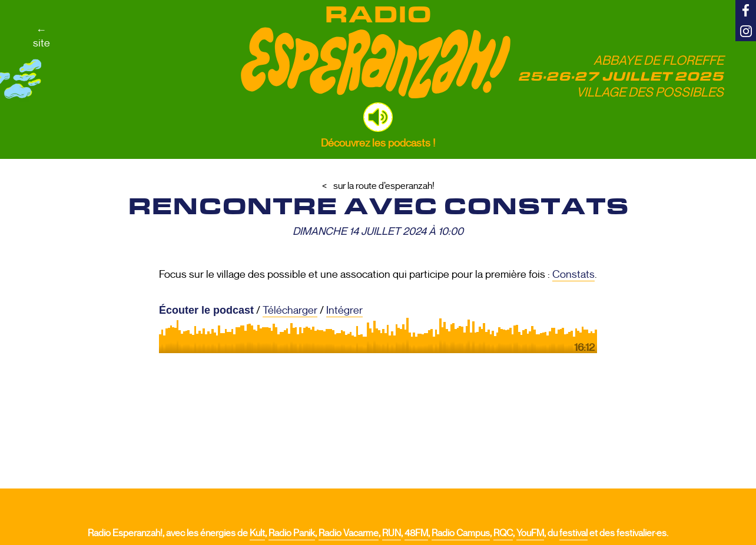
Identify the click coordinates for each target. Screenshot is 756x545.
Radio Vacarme (349, 533)
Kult (257, 533)
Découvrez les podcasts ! (378, 143)
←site (42, 36)
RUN (392, 533)
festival (573, 533)
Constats (573, 274)
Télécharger (290, 310)
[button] (378, 117)
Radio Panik (292, 533)
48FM (416, 533)
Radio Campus (461, 533)
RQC (503, 533)
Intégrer (344, 310)
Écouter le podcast (206, 310)
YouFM (530, 533)
